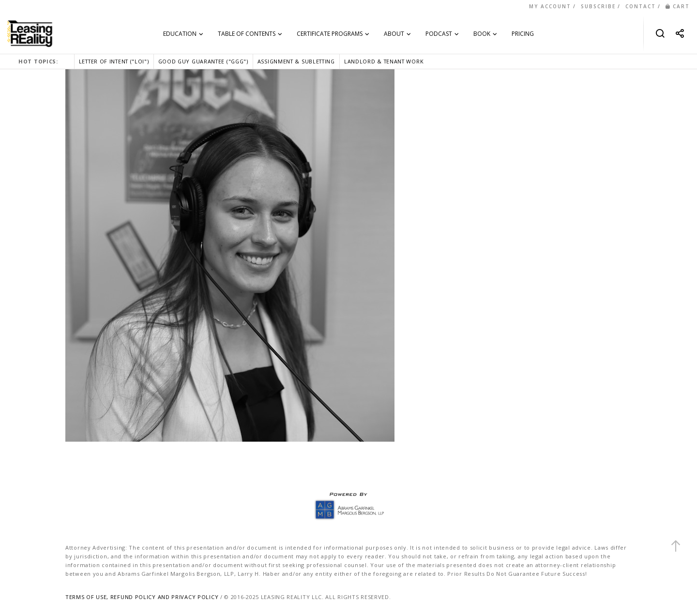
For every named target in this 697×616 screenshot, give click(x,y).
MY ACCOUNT (550, 6)
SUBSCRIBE (598, 6)
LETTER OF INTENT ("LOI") (114, 61)
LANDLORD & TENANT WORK (384, 61)
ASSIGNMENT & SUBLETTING (296, 61)
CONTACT (641, 6)
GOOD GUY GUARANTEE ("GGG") (203, 61)
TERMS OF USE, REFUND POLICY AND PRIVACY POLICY (142, 597)
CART (678, 6)
